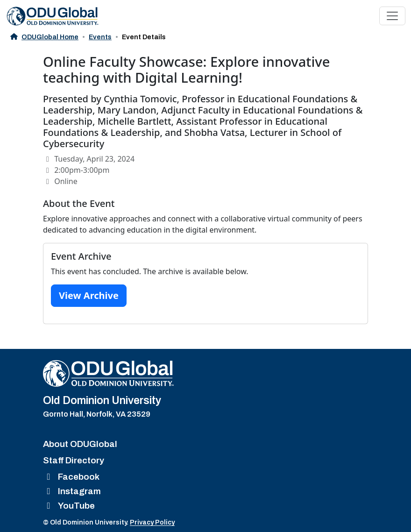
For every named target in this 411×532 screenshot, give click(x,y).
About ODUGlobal (80, 444)
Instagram (72, 491)
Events (100, 37)
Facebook (71, 477)
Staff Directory (74, 460)
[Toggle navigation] (392, 16)
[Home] (108, 373)
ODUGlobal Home (44, 37)
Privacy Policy (152, 522)
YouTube (69, 506)
